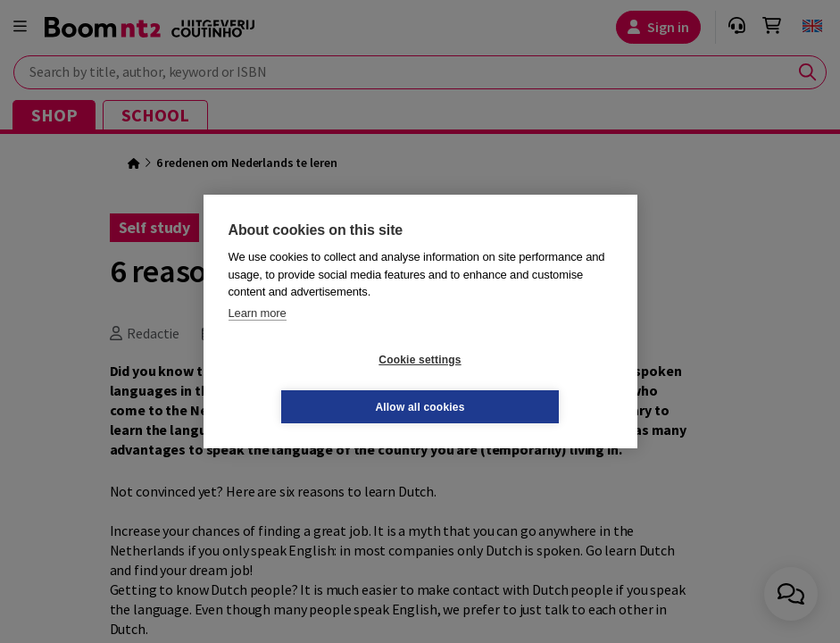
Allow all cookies (526, 383)
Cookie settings (313, 383)
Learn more (258, 336)
